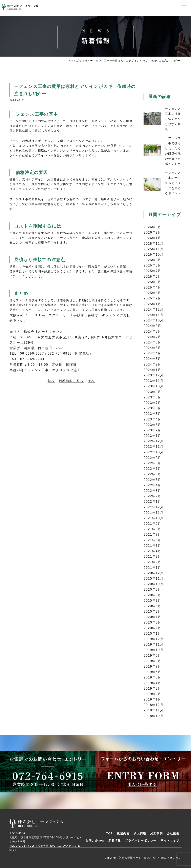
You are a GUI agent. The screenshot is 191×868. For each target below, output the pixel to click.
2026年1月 (152, 238)
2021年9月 (152, 524)
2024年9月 (152, 326)
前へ (51, 381)
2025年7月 (152, 271)
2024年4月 (152, 353)
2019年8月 (152, 661)
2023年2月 (152, 430)
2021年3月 (152, 557)
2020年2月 (152, 628)
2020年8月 (152, 595)
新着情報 (82, 61)
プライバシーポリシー (141, 841)
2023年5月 (152, 414)
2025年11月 (153, 249)
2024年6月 (152, 342)
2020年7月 (152, 601)
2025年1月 (152, 304)
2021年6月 (152, 540)
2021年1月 (152, 568)
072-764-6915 (25, 846)
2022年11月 (153, 447)
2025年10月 (153, 254)
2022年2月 (152, 496)
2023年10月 (153, 386)
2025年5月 (152, 282)
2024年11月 (153, 315)
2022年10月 (153, 452)
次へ (91, 381)
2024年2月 (152, 364)
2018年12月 (153, 705)
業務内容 (123, 833)
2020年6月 (152, 606)
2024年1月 (152, 370)
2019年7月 (152, 666)
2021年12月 (153, 507)
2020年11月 (153, 579)
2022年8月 (152, 463)
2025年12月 (153, 244)
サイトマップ (170, 841)
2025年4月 (152, 287)
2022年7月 (152, 469)
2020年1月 (152, 634)
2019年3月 (152, 688)
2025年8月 (152, 265)
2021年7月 (152, 535)
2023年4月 (152, 419)
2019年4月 (152, 683)
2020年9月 (152, 589)
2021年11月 (153, 513)
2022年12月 (153, 441)
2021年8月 (152, 529)
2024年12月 (153, 309)
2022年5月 (152, 480)
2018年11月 (153, 710)
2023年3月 (152, 425)
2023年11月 (153, 381)
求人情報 (140, 833)
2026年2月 (152, 232)
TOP (70, 61)
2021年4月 (152, 551)
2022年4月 (152, 485)
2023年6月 (152, 408)
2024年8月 (152, 331)
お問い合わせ (95, 841)
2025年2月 (152, 298)
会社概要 (173, 833)
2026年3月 (152, 227)
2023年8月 (152, 397)
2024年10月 (153, 320)
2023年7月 (152, 403)
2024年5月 (152, 348)
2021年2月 (152, 562)
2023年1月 (152, 436)
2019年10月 (153, 650)
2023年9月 (152, 392)
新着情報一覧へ (71, 381)
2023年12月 (153, 375)
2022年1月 (152, 502)
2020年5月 (152, 611)
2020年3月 (152, 622)
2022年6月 (152, 474)
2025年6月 (152, 277)
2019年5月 (152, 677)
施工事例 (156, 833)
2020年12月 (153, 573)
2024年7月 (152, 337)
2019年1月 (152, 699)
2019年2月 (152, 694)
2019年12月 (153, 639)
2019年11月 (153, 644)
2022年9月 (152, 458)
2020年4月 (152, 617)
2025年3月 (152, 293)
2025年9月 (152, 260)
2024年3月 (152, 359)
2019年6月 (152, 672)
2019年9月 (152, 656)
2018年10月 (153, 716)
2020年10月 (153, 584)
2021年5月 (152, 546)
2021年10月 (153, 518)
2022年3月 (152, 491)
